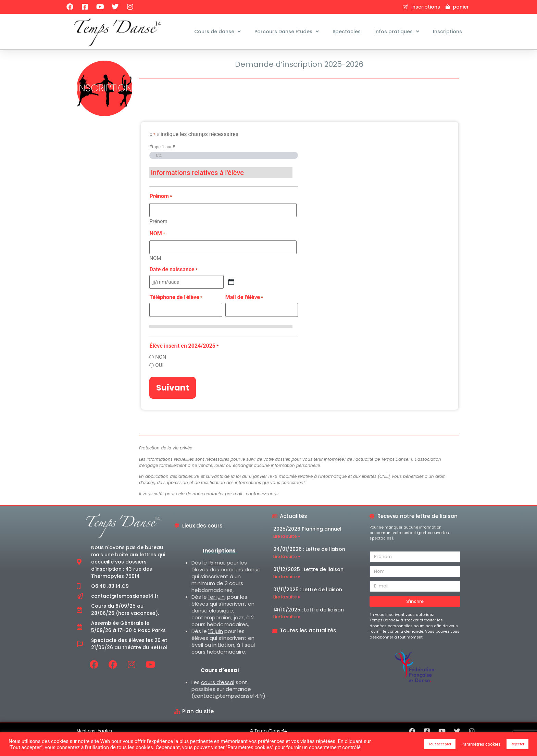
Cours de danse (217, 32)
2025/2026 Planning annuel (307, 545)
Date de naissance (173, 286)
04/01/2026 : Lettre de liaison (309, 566)
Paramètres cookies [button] (481, 744)
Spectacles (347, 32)
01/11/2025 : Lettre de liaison (308, 606)
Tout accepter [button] (440, 744)
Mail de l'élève (244, 314)
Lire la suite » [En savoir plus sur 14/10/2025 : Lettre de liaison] (287, 633)
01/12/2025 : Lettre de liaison (308, 586)
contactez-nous (262, 510)
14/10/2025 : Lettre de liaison (309, 626)
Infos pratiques (397, 32)
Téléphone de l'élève (176, 314)
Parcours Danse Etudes (287, 32)
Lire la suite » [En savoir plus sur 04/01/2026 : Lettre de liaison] (287, 573)
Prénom (158, 238)
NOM (155, 275)
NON (161, 374)
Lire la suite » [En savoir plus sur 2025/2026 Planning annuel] (287, 553)
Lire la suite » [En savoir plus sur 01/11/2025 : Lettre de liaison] (287, 613)
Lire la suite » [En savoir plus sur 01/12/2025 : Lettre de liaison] (287, 593)
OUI (159, 382)
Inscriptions (447, 32)
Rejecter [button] (517, 744)
